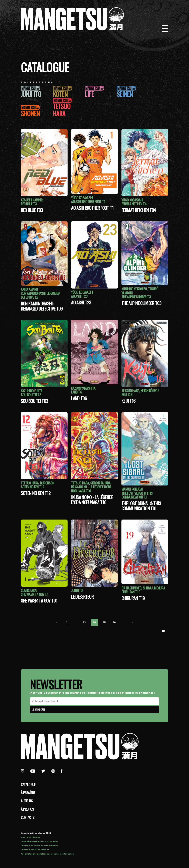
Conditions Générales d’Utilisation (40, 841)
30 (163, 631)
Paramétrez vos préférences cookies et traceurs (47, 854)
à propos (27, 809)
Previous (57, 623)
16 (114, 622)
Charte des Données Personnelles (39, 846)
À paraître (28, 793)
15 (104, 622)
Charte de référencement (35, 850)
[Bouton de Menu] (165, 29)
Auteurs (27, 801)
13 (84, 622)
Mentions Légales (30, 837)
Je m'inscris (39, 709)
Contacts (28, 817)
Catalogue (28, 784)
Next (132, 623)
